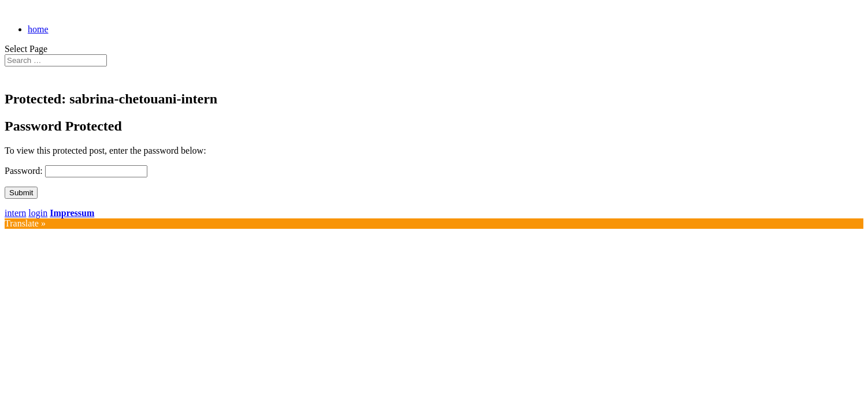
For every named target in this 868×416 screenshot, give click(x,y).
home (38, 29)
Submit (21, 193)
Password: (25, 171)
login (38, 213)
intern (15, 213)
